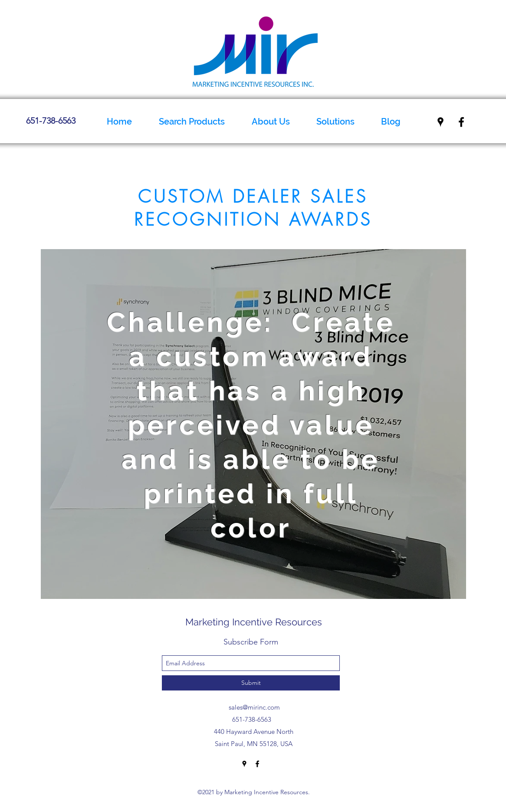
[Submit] (251, 683)
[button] (271, 122)
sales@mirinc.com (254, 707)
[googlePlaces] (440, 122)
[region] (253, 424)
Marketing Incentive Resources (254, 622)
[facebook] (461, 122)
